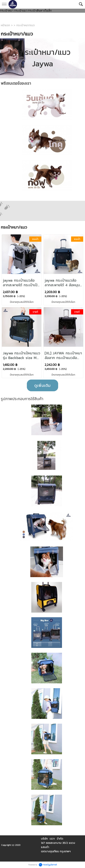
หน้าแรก (5, 25)
